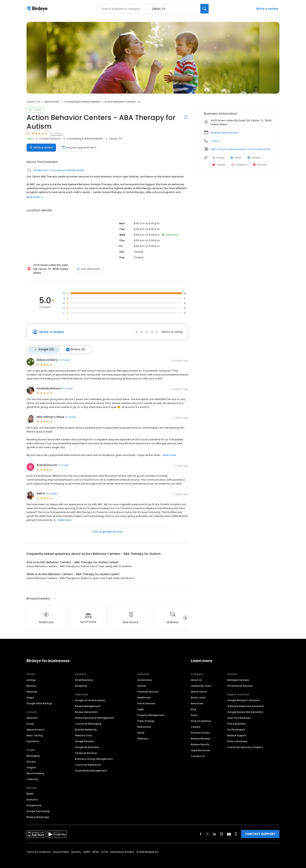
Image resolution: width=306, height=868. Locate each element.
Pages (30, 693)
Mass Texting (35, 731)
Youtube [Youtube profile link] (219, 165)
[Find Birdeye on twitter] (208, 830)
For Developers (236, 725)
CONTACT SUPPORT (260, 829)
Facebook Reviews (86, 749)
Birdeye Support (237, 731)
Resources (197, 699)
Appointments (35, 725)
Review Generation (86, 708)
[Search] (205, 9)
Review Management (88, 702)
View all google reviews (107, 527)
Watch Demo (199, 687)
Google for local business (90, 696)
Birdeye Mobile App (38, 813)
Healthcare (52, 102)
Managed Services (238, 675)
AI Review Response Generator (246, 702)
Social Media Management (91, 766)
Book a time (198, 693)
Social (30, 719)
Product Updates (201, 716)
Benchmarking (35, 769)
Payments (33, 737)
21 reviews (57, 133)
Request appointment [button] (225, 133)
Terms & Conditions (39, 847)
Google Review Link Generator (245, 708)
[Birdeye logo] (38, 9)
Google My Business (87, 743)
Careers (196, 722)
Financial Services (148, 687)
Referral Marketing (86, 725)
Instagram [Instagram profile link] (239, 165)
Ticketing (32, 775)
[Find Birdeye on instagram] (221, 830)
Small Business (84, 675)
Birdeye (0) (74, 345)
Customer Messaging (88, 719)
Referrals (32, 687)
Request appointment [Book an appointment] (79, 147)
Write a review (267, 9)
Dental (141, 681)
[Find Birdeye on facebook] (201, 830)
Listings (31, 675)
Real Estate (144, 722)
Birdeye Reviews (201, 734)
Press (194, 711)
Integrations (34, 801)
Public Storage (146, 716)
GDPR (87, 847)
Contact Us (198, 752)
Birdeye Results (200, 740)
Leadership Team (201, 681)
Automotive (145, 675)
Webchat (32, 713)
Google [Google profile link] (218, 158)
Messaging (33, 751)
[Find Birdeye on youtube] (229, 830)
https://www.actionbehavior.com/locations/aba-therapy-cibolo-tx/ (242, 149)
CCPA (105, 847)
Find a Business (237, 719)
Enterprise (81, 681)
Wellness (143, 734)
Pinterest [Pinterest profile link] (260, 165)
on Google (64, 356)
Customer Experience (88, 760)
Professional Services (240, 681)
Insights (31, 763)
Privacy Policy (61, 847)
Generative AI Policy (122, 847)
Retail (141, 728)
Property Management (151, 711)
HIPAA (95, 847)
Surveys (31, 757)
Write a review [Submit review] (41, 147)
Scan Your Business (239, 713)
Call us (215, 141)
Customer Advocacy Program (245, 743)
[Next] (185, 614)
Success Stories (200, 728)
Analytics (32, 795)
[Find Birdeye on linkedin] (214, 830)
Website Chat (83, 731)
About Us (196, 675)
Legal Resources (201, 746)
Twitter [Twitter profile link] (236, 158)
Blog (193, 705)
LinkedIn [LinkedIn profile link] (254, 158)
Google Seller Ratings (39, 699)
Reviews (31, 681)
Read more (35, 197)
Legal (141, 705)
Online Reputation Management (95, 713)
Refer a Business (237, 737)
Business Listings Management (94, 754)
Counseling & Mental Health (82, 102)
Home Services (146, 699)
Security (76, 847)
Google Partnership (38, 807)
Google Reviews (85, 737)
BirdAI (30, 789)
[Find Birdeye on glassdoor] (236, 830)
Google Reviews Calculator (244, 696)
